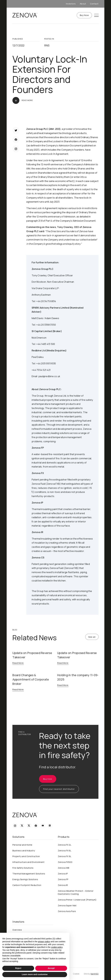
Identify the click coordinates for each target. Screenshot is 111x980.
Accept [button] (51, 968)
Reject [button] (18, 968)
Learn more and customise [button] (35, 974)
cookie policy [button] (57, 947)
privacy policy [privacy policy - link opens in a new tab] (44, 942)
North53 (95, 974)
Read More (27, 100)
